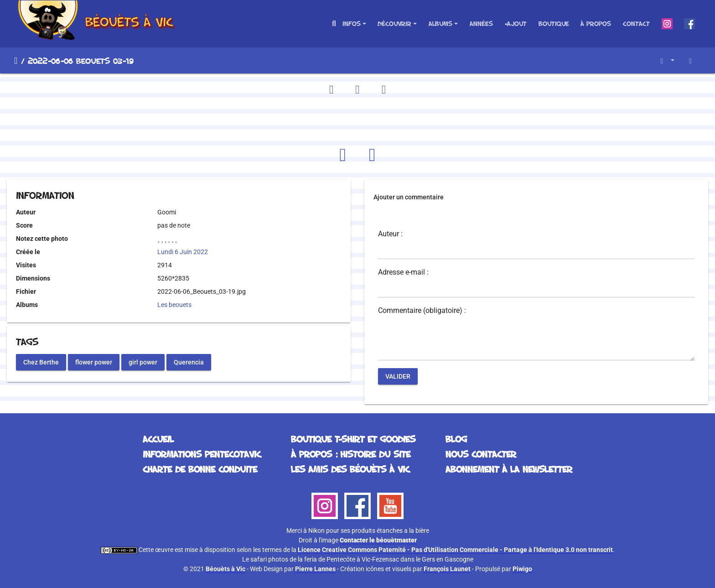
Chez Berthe (41, 362)
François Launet (447, 569)
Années (481, 23)
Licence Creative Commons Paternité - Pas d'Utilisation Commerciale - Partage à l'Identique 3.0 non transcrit (455, 550)
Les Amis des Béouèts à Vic (350, 469)
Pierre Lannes (315, 569)
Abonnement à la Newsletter (509, 469)
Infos (352, 23)
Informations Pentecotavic (202, 454)
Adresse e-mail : (403, 272)
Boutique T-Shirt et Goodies (353, 439)
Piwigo (522, 569)
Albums (440, 23)
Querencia (189, 362)
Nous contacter (481, 454)
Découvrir (394, 23)
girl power (143, 362)
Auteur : (390, 234)
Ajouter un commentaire (409, 197)
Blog (456, 439)
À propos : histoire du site (351, 454)
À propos (596, 23)
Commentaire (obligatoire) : (422, 311)
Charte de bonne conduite (200, 469)
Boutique (554, 23)
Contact (636, 23)
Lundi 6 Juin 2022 (183, 252)
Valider (398, 376)
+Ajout (516, 23)
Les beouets (174, 305)
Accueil (16, 61)
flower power (94, 362)
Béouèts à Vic (225, 569)
